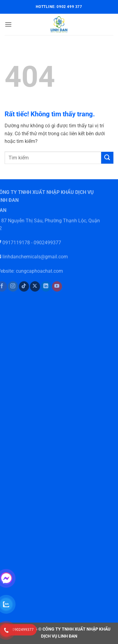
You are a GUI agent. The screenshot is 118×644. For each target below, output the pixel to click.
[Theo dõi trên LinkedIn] (43, 286)
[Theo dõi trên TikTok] (21, 286)
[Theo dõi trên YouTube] (54, 286)
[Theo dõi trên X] (32, 286)
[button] (8, 24)
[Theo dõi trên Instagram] (9, 286)
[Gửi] (107, 158)
